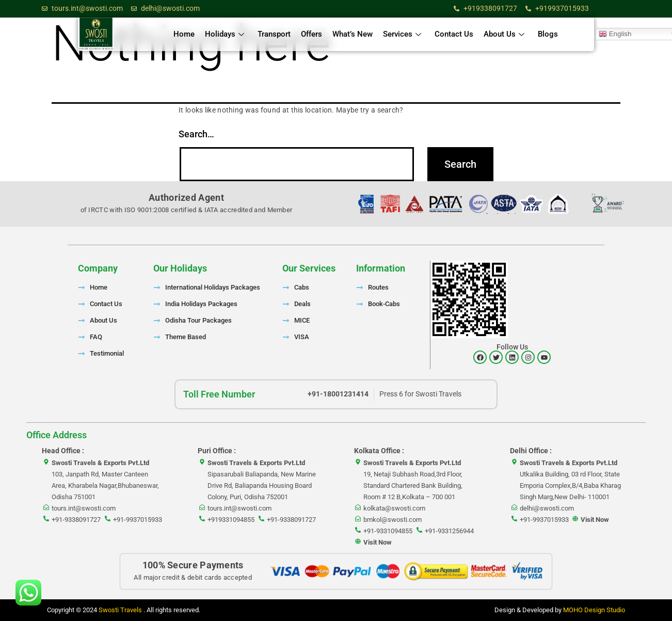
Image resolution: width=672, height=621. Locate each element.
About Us (504, 34)
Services (402, 34)
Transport (274, 34)
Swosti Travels (121, 610)
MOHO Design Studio (594, 610)
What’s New (353, 34)
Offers (311, 34)
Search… (196, 134)
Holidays (225, 34)
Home (184, 34)
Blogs (548, 34)
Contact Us (454, 34)
